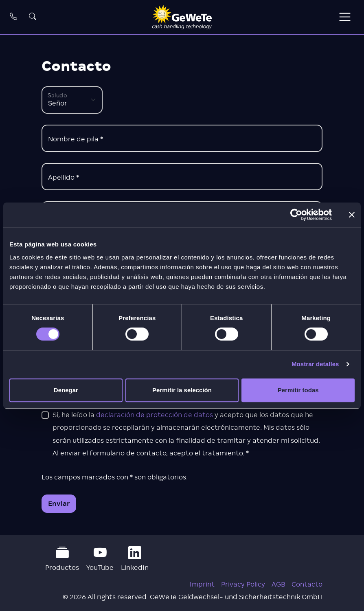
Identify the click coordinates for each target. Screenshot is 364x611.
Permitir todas (298, 390)
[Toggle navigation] (345, 17)
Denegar (66, 390)
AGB (278, 584)
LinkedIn (135, 559)
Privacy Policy (243, 584)
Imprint (202, 584)
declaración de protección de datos (155, 415)
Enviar (59, 504)
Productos (62, 559)
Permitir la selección (182, 390)
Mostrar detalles (315, 364)
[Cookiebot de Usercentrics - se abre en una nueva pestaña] (296, 215)
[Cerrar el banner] (352, 215)
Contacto (307, 584)
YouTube (100, 559)
